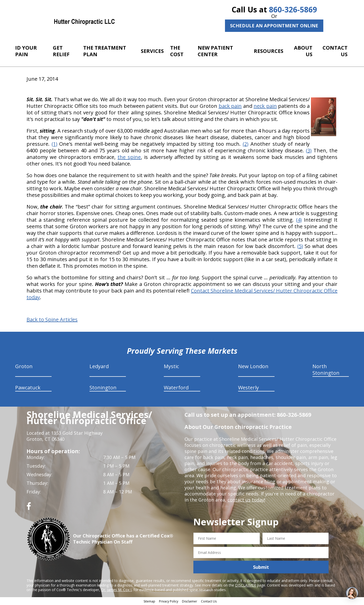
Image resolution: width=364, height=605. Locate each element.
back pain (230, 106)
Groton (24, 366)
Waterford (176, 388)
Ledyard (99, 366)
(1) (54, 144)
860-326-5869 (293, 9)
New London (253, 366)
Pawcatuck (28, 388)
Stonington (103, 388)
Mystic (171, 366)
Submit (261, 567)
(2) (246, 144)
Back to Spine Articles (52, 320)
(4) (299, 220)
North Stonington (326, 370)
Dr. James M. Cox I (116, 590)
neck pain (265, 106)
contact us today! (246, 500)
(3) (309, 150)
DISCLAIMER (246, 585)
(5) (300, 246)
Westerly (248, 388)
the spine (129, 157)
